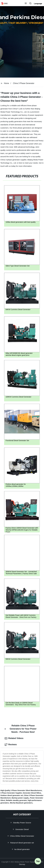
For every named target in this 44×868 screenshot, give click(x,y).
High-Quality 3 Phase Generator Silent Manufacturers (21, 790)
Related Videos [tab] (14, 738)
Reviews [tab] (11, 745)
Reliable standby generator (16, 800)
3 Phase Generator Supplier (11, 793)
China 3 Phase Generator (24, 83)
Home (7, 83)
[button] (26, 4)
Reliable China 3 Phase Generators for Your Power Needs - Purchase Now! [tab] (21, 729)
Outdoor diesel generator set (12, 795)
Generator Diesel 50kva (32, 793)
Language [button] (38, 4)
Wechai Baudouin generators (21, 803)
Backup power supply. (20, 798)
